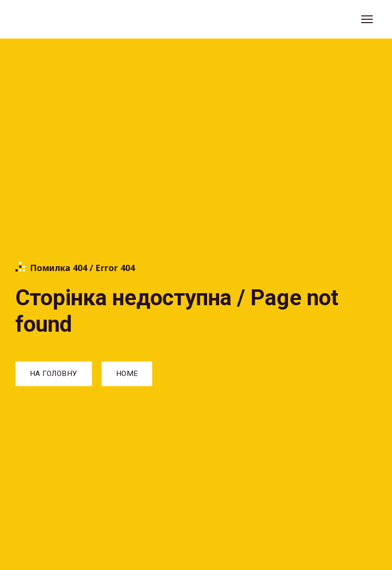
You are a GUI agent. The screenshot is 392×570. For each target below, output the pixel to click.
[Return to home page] (59, 19)
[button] (54, 374)
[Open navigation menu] (367, 19)
